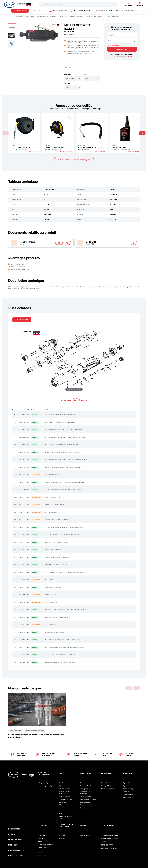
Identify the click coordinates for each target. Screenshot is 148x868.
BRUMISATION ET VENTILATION (66, 814)
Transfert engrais (85, 824)
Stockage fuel (84, 779)
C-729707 (22, 557)
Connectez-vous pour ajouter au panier (74, 160)
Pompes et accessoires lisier (46, 832)
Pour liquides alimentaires (109, 836)
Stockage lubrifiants (107, 777)
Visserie (61, 797)
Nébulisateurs (127, 787)
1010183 (21, 542)
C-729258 (22, 452)
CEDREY (12, 821)
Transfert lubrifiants (107, 774)
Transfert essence (86, 794)
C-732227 (22, 647)
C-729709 (22, 572)
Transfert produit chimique (88, 789)
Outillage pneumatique (16, 722)
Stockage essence (86, 797)
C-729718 (22, 632)
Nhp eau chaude (128, 777)
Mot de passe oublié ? (114, 45)
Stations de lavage (128, 779)
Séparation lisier (42, 834)
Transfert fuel (84, 774)
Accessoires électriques (66, 789)
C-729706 (22, 550)
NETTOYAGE (128, 764)
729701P (21, 505)
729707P (22, 595)
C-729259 (22, 467)
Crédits (68, 857)
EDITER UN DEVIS (15, 826)
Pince (85, 74)
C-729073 (22, 430)
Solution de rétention (108, 779)
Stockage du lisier (43, 842)
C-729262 (22, 422)
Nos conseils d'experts (81, 11)
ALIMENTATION (108, 814)
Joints (61, 794)
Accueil (10, 17)
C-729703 (22, 535)
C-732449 (22, 662)
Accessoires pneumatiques (46, 777)
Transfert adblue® (86, 777)
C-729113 (22, 610)
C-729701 (22, 497)
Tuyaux (61, 777)
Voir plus (68, 67)
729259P (22, 475)
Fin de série (37, 11)
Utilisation (68, 74)
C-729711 (22, 587)
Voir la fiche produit (32, 151)
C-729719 (22, 655)
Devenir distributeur (58, 11)
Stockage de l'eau (64, 779)
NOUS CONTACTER (16, 837)
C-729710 (22, 580)
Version (67, 83)
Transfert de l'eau (64, 774)
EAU (61, 764)
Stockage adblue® (86, 786)
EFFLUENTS (42, 814)
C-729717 (22, 625)
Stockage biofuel (85, 792)
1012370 (21, 460)
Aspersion (41, 837)
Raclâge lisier (41, 824)
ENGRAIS (84, 814)
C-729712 (22, 602)
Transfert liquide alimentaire (110, 824)
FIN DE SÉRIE (13, 832)
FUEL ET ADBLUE (87, 764)
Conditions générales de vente (52, 857)
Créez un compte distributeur (122, 56)
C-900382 (22, 490)
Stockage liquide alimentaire (110, 826)
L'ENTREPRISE (14, 816)
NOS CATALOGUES (16, 842)
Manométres (63, 792)
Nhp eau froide (127, 774)
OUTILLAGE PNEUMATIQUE (44, 764)
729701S (21, 520)
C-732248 (22, 415)
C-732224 (22, 640)
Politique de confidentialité (31, 857)
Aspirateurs (126, 782)
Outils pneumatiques (44, 774)
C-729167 (22, 482)
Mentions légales (14, 857)
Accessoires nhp (128, 785)
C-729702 (22, 527)
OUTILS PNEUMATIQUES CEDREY (25, 17)
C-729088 (22, 437)
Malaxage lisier (42, 826)
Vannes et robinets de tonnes (66, 806)
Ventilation (62, 826)
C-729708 (22, 565)
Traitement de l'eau (65, 786)
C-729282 (22, 445)
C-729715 (22, 617)
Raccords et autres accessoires (64, 783)
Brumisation (62, 824)
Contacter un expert (103, 11)
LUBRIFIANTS (107, 764)
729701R (21, 512)
